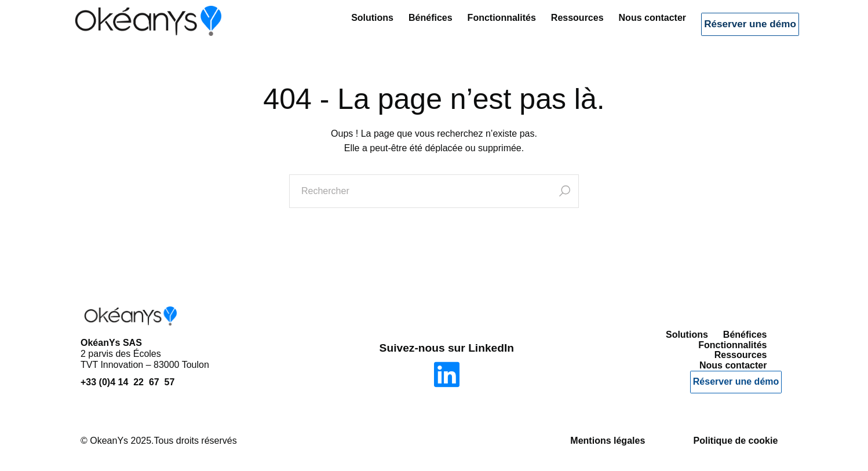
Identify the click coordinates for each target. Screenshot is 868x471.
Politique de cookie (735, 441)
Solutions (351, 26)
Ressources (556, 26)
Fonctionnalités (480, 26)
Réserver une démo (739, 28)
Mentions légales (608, 441)
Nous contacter (630, 26)
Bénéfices (409, 26)
